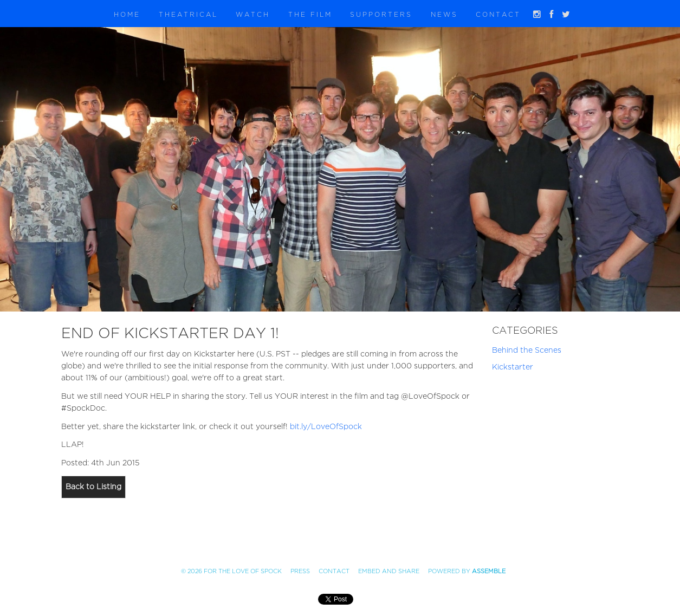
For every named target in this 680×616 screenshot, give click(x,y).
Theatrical (188, 15)
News (444, 15)
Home (127, 15)
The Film (310, 15)
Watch (253, 15)
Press (300, 571)
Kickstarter (513, 367)
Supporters (381, 15)
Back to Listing (93, 487)
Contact (498, 15)
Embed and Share (389, 571)
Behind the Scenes (527, 350)
